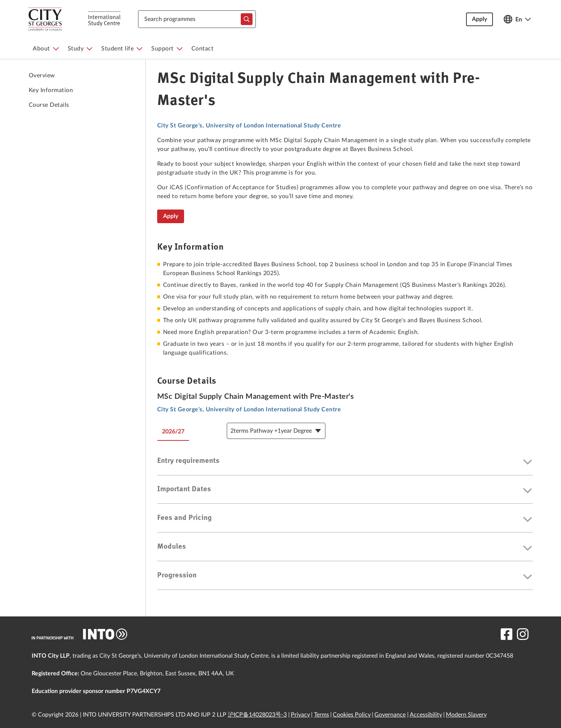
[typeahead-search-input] (247, 19)
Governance (390, 715)
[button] (345, 463)
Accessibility (426, 715)
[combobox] (197, 19)
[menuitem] (46, 49)
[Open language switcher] (517, 19)
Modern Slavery (466, 715)
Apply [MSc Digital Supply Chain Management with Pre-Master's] (171, 216)
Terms (322, 715)
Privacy (300, 715)
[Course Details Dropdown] (276, 431)
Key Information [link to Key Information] (51, 90)
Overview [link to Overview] (42, 75)
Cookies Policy (352, 715)
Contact (203, 49)
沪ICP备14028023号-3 (257, 715)
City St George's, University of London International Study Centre (249, 126)
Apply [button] (479, 19)
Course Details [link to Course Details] (49, 105)
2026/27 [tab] (173, 432)
